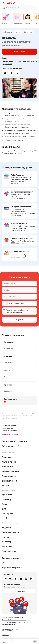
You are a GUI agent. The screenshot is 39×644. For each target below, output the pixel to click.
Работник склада (10, 532)
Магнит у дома (9, 462)
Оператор (7, 499)
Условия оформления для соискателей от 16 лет (15, 622)
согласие (14, 310)
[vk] (5, 73)
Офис (5, 504)
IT (4, 518)
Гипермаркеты (9, 476)
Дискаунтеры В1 (10, 481)
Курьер (5, 537)
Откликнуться (20, 52)
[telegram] (11, 73)
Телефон (7, 290)
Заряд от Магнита (11, 471)
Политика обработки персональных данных (14, 620)
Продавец (7, 457)
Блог (4, 563)
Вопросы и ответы (11, 558)
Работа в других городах (9, 625)
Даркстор (7, 542)
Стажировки (8, 514)
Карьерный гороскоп (12, 568)
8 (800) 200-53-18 (10, 434)
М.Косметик (8, 467)
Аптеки (5, 486)
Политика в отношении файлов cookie (12, 618)
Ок (35, 642)
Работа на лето (11, 446)
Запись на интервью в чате (15, 441)
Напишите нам (20, 591)
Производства (9, 551)
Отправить (20, 320)
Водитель (7, 527)
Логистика (7, 546)
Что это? (4, 642)
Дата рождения (9, 297)
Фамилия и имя (9, 283)
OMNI (5, 509)
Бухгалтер (7, 495)
